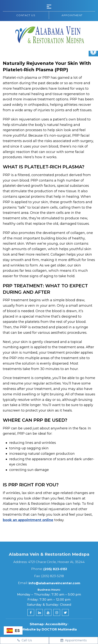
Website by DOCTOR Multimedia (49, 629)
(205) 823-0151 (55, 569)
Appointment (72, 15)
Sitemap (37, 624)
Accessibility (56, 624)
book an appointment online (28, 520)
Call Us (25, 640)
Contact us (26, 15)
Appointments (73, 640)
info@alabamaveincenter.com (54, 583)
